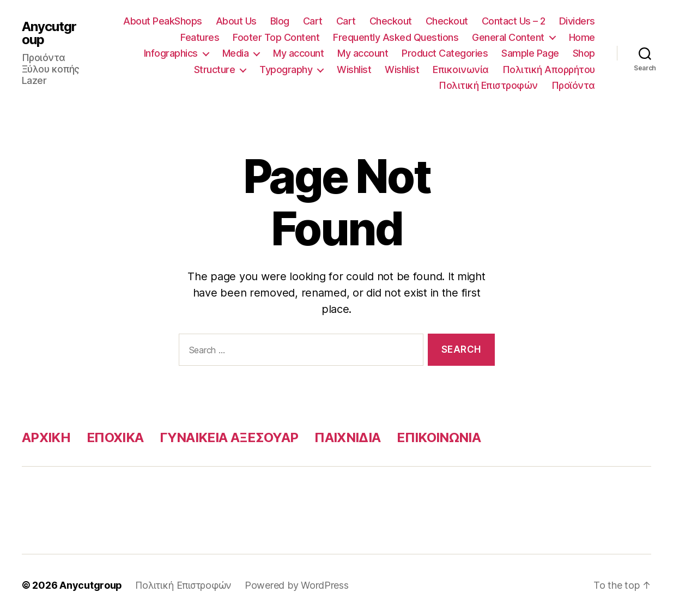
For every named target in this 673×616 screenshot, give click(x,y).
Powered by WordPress (297, 585)
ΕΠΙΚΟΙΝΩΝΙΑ (439, 437)
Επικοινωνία (461, 70)
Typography (286, 70)
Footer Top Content (276, 37)
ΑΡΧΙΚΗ (46, 437)
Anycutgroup (49, 33)
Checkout (391, 21)
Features (200, 37)
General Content (508, 37)
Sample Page (530, 53)
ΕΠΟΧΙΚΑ (115, 437)
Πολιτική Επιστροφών (488, 85)
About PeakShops (163, 21)
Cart (313, 21)
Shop (584, 53)
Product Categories (445, 53)
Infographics (171, 53)
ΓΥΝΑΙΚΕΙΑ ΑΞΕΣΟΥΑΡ (229, 437)
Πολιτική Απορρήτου (549, 70)
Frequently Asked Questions (396, 37)
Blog (280, 21)
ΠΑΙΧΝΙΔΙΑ (347, 437)
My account (298, 53)
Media (236, 53)
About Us (236, 21)
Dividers (577, 21)
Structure (215, 70)
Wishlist (354, 70)
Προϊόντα (573, 85)
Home (582, 37)
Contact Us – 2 (514, 21)
